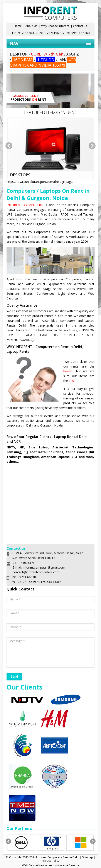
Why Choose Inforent (55, 26)
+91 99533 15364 (77, 33)
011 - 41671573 (24, 563)
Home (18, 26)
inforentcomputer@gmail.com (44, 567)
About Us (31, 26)
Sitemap (88, 857)
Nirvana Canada (68, 865)
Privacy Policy (50, 861)
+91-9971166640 (24, 33)
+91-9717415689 (50, 33)
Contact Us (80, 26)
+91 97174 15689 (24, 582)
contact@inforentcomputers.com (36, 572)
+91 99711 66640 (24, 577)
